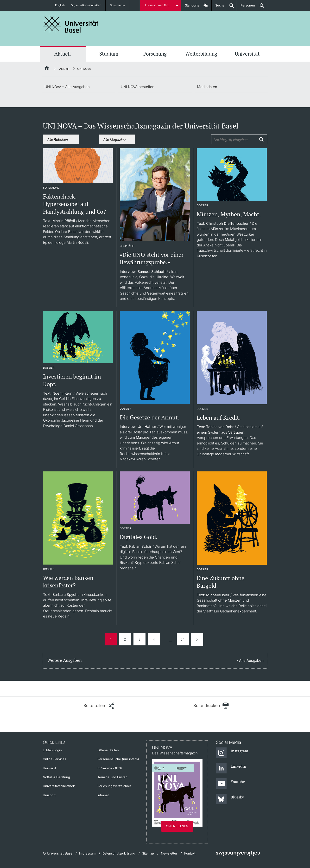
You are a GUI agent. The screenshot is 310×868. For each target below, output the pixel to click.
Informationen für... (158, 5)
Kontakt (190, 853)
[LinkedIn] (231, 768)
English (59, 5)
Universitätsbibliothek (59, 786)
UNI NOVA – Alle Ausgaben (67, 87)
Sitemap (148, 853)
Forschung (155, 54)
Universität (247, 54)
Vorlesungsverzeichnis (114, 786)
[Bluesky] (230, 799)
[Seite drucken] (211, 706)
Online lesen (177, 826)
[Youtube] (231, 784)
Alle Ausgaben (251, 660)
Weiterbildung (201, 54)
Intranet (103, 795)
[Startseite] (47, 69)
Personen (246, 7)
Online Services (54, 759)
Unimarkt (49, 768)
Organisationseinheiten (88, 5)
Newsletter (169, 853)
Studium (109, 54)
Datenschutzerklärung (119, 853)
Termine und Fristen (112, 777)
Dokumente (120, 5)
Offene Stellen (108, 750)
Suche (218, 7)
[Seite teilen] (99, 706)
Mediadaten (207, 87)
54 (183, 639)
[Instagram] (232, 753)
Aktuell (63, 54)
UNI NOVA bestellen (138, 87)
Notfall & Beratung (56, 777)
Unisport (49, 795)
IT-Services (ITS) (110, 768)
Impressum (87, 853)
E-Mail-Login (52, 750)
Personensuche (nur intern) (118, 759)
